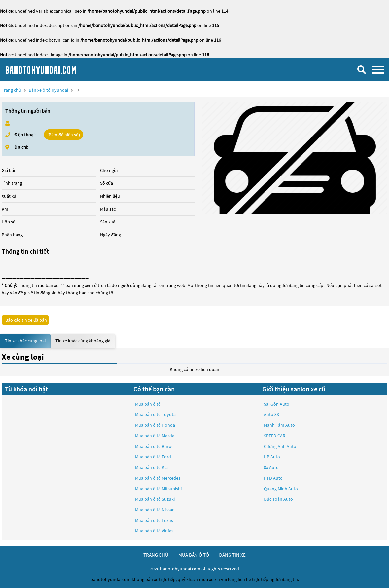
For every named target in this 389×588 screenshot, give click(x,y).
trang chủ (156, 555)
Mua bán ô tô (148, 404)
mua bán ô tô (194, 555)
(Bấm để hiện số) (64, 135)
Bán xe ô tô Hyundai (48, 90)
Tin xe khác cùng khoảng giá (83, 341)
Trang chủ (11, 90)
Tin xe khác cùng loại (25, 341)
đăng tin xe (232, 555)
